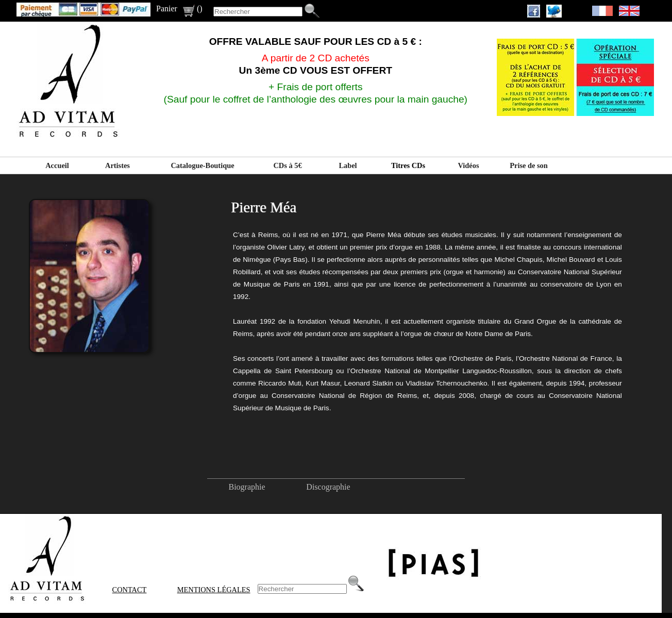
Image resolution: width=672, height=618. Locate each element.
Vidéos (468, 165)
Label (348, 165)
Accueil (57, 165)
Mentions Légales (214, 590)
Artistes (117, 165)
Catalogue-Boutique (202, 165)
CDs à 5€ (287, 165)
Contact (130, 590)
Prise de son (529, 165)
